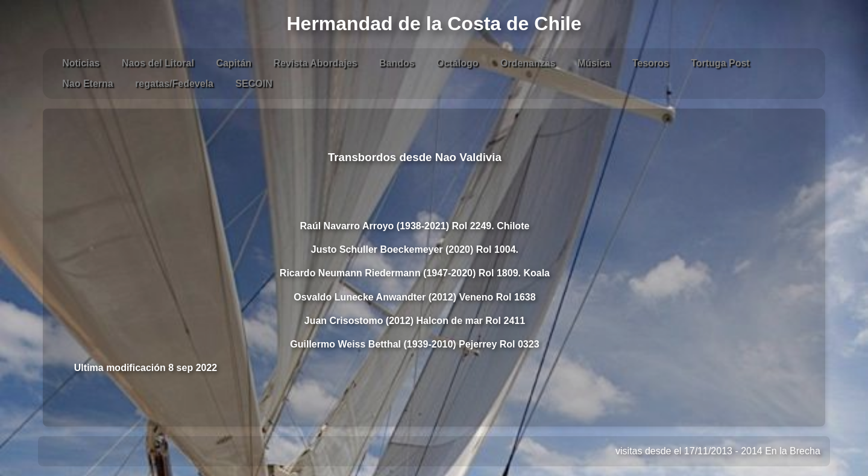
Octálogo (457, 63)
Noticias (81, 63)
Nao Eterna (87, 84)
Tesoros (651, 63)
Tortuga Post (720, 63)
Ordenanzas (528, 63)
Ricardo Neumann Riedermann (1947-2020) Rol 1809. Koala (415, 273)
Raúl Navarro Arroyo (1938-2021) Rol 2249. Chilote (414, 226)
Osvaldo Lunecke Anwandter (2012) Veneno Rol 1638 (414, 297)
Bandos (397, 63)
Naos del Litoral (158, 63)
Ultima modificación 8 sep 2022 (146, 368)
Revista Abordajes (316, 63)
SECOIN (253, 84)
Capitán (234, 63)
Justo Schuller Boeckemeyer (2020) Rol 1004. (415, 249)
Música (594, 63)
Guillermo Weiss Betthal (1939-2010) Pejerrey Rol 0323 (414, 344)
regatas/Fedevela (174, 84)
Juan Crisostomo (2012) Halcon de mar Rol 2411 (415, 321)
